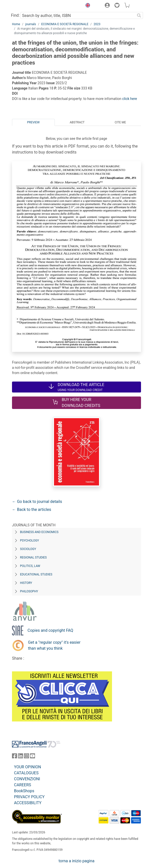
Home (16, 24)
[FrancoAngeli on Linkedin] (20, 757)
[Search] (139, 15)
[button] (86, 6)
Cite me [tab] (120, 122)
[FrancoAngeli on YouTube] (32, 757)
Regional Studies (33, 557)
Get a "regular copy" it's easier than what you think (54, 645)
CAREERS (22, 785)
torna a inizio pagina (76, 861)
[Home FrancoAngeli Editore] (29, 6)
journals (31, 24)
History (26, 583)
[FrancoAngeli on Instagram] (26, 757)
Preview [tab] (33, 122)
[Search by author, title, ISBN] (78, 15)
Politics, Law (30, 566)
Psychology (29, 541)
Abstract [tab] (77, 122)
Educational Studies (36, 574)
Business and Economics (39, 532)
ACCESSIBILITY (28, 803)
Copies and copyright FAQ (50, 630)
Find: (15, 15)
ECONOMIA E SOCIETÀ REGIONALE (65, 24)
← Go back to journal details (37, 502)
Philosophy (29, 591)
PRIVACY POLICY (29, 797)
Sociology (28, 549)
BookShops (24, 791)
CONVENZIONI (27, 779)
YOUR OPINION (27, 767)
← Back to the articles (31, 510)
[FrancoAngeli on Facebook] (14, 757)
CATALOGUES (26, 773)
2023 (97, 24)
